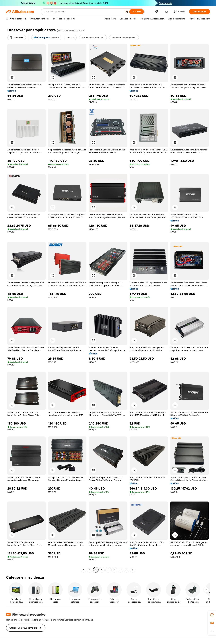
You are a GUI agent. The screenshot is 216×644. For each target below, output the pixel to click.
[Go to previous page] (84, 570)
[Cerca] (137, 12)
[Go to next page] (133, 570)
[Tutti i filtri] (17, 38)
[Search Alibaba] (83, 12)
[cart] (167, 12)
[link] (212, 615)
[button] (126, 12)
